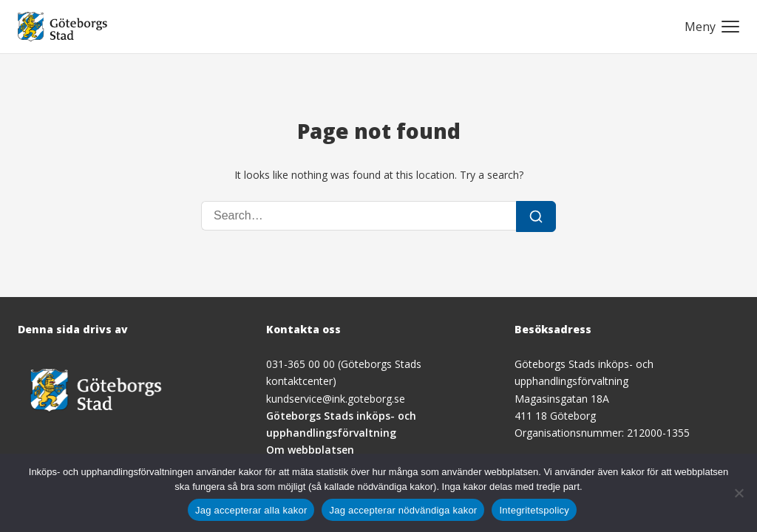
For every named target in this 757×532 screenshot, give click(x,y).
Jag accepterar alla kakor (251, 510)
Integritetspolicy (534, 510)
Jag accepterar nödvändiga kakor (403, 510)
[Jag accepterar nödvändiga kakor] (739, 493)
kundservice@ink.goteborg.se (336, 399)
